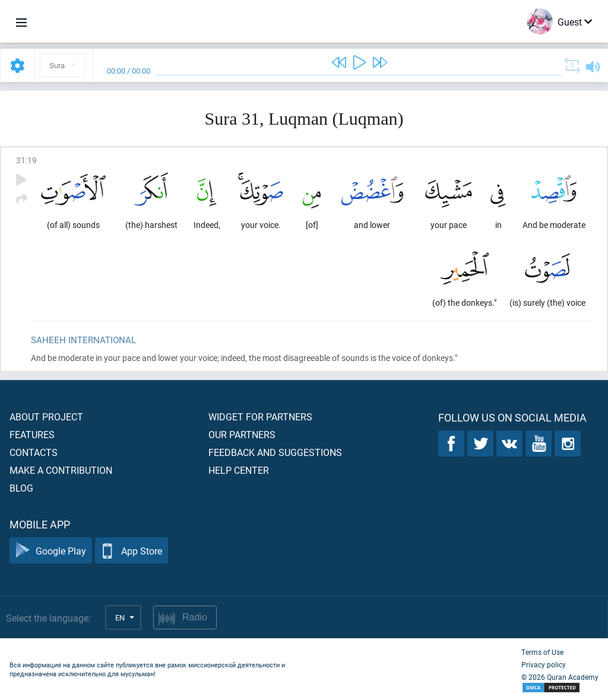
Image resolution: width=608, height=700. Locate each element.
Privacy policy (544, 664)
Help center (239, 470)
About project (46, 416)
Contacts (34, 452)
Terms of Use (542, 652)
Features (32, 434)
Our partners (242, 434)
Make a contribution (61, 470)
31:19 (26, 160)
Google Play (51, 551)
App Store (132, 551)
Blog (21, 488)
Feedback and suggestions (275, 452)
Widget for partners (260, 416)
